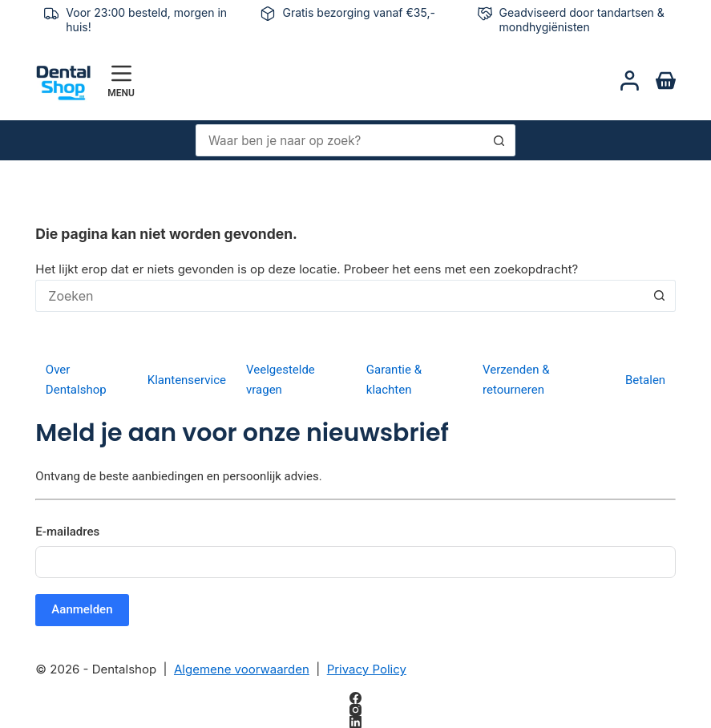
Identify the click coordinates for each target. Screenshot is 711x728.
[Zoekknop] (499, 140)
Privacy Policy (367, 669)
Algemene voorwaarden (242, 669)
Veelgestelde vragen (281, 380)
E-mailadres (67, 532)
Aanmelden (82, 609)
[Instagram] (355, 710)
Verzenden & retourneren (516, 380)
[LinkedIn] (355, 722)
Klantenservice (187, 380)
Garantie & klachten (394, 380)
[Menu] (121, 81)
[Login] (630, 81)
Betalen (645, 380)
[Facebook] (355, 698)
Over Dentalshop (76, 380)
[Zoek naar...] (339, 140)
